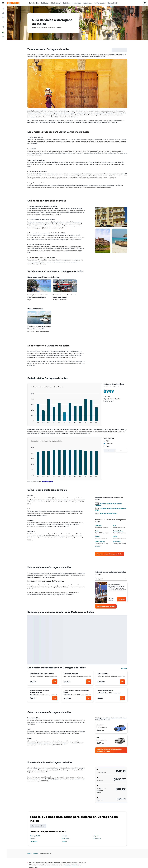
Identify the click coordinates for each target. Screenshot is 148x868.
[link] (109, 554)
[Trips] (3, 27)
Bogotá (96, 836)
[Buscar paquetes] (3, 21)
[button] (3, 3)
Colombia (35, 853)
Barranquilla (97, 839)
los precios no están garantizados (71, 865)
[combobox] (111, 579)
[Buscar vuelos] (3, 9)
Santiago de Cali (35, 836)
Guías (29, 853)
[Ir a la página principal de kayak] (13, 3)
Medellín (65, 836)
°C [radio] (121, 451)
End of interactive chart (27, 423)
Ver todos (124, 668)
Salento (64, 841)
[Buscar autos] (3, 17)
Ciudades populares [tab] (38, 826)
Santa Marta (66, 839)
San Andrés (34, 841)
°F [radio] (109, 451)
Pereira (32, 839)
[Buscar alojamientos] (3, 13)
